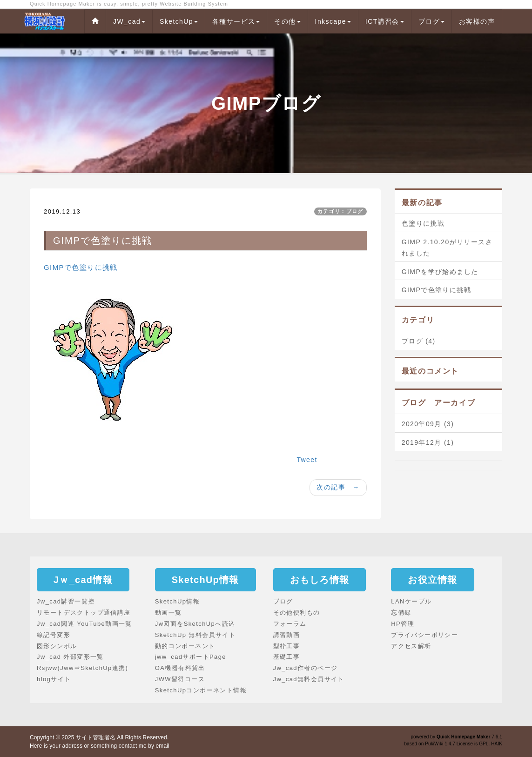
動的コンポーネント (185, 646)
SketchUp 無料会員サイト (195, 635)
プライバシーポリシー (424, 635)
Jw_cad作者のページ (306, 668)
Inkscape (333, 21)
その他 (287, 21)
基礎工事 (287, 657)
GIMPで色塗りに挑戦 (81, 267)
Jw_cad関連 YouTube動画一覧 (84, 624)
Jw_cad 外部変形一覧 (70, 657)
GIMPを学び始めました (440, 272)
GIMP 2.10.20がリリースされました (447, 248)
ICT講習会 (385, 21)
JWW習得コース (180, 679)
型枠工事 (287, 646)
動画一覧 (168, 613)
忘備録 (401, 613)
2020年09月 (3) (428, 424)
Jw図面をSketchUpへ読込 (195, 624)
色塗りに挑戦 (423, 223)
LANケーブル (411, 601)
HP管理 (403, 624)
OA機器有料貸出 (180, 668)
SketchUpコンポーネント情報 (201, 690)
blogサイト (54, 679)
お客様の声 (477, 21)
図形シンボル (57, 646)
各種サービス (236, 21)
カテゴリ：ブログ (340, 211)
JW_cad (129, 21)
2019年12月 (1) (428, 442)
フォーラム (290, 624)
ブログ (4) (419, 341)
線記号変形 (54, 635)
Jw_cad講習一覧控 (66, 601)
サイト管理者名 (96, 737)
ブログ (431, 21)
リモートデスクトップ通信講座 (84, 613)
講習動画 (287, 635)
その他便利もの (297, 613)
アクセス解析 (411, 646)
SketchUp (179, 21)
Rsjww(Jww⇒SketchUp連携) (82, 668)
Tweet (307, 460)
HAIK (497, 744)
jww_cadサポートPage (191, 657)
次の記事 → (338, 487)
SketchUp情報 (177, 601)
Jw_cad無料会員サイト (309, 679)
